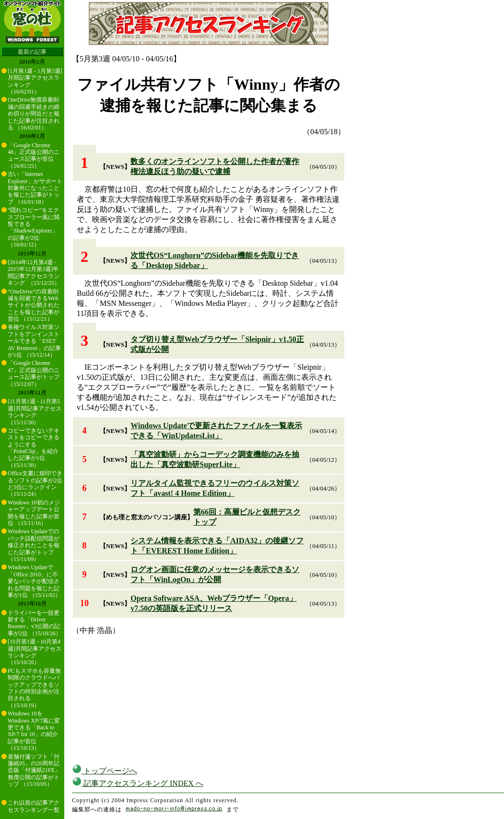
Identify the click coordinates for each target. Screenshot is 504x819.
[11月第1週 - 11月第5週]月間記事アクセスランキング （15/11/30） (35, 412)
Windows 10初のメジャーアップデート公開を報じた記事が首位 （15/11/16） (34, 513)
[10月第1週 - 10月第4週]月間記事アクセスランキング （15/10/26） (35, 652)
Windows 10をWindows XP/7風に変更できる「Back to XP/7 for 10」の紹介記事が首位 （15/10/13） (34, 731)
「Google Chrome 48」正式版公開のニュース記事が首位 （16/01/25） (34, 156)
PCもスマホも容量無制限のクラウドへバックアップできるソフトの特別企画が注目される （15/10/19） (34, 688)
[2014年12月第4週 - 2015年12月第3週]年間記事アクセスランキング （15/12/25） (34, 273)
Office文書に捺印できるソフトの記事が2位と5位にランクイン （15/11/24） (35, 484)
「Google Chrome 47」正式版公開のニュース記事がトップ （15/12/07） (34, 373)
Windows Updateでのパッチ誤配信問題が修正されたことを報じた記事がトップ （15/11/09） (34, 545)
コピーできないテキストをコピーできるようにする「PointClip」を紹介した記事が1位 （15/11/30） (34, 448)
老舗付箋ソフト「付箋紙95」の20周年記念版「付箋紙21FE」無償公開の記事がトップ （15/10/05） (34, 771)
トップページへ (105, 771)
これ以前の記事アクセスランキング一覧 (34, 806)
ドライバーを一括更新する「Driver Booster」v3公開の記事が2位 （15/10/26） (35, 623)
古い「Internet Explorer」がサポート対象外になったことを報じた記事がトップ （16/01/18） (35, 188)
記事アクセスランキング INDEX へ (138, 783)
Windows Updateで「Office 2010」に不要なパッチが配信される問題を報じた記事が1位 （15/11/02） (34, 581)
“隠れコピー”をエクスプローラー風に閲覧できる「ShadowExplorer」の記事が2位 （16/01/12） (34, 227)
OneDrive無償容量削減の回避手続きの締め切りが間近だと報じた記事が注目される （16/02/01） (34, 114)
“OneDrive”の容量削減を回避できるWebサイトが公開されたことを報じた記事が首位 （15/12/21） (34, 305)
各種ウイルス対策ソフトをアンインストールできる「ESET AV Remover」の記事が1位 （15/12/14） (34, 341)
